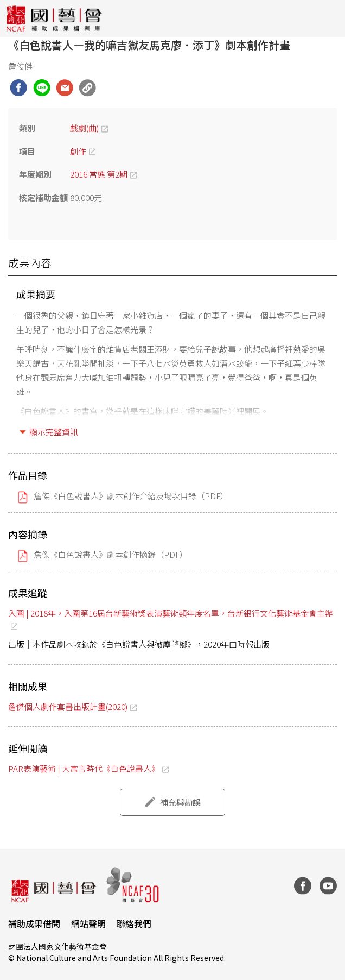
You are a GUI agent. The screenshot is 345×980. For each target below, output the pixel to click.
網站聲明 (88, 924)
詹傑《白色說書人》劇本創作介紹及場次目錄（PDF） (131, 496)
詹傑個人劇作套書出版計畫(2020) (68, 706)
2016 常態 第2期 (99, 174)
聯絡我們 (134, 924)
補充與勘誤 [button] (180, 802)
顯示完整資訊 (54, 432)
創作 (78, 151)
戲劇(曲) (84, 128)
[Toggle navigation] (329, 18)
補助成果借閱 (34, 924)
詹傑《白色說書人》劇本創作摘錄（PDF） (111, 554)
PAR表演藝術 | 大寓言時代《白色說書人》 (84, 768)
